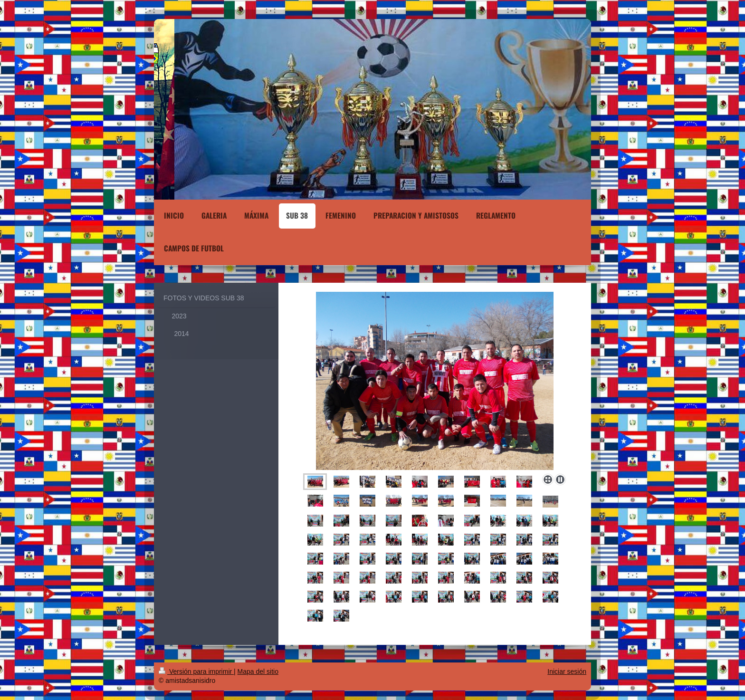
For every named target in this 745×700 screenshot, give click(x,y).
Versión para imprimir (196, 671)
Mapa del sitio (258, 671)
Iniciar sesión (567, 671)
